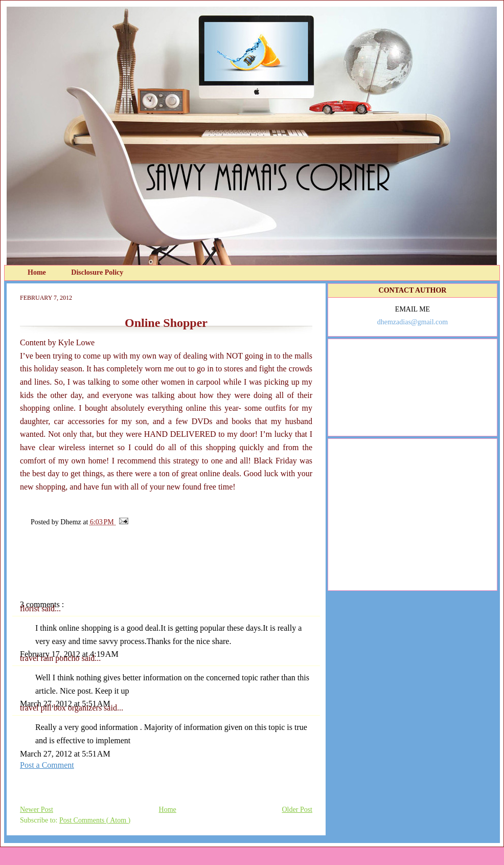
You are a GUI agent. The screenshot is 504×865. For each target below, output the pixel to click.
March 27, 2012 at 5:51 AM (65, 704)
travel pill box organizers (62, 708)
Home (38, 272)
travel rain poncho (51, 658)
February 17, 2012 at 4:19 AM (69, 654)
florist (31, 608)
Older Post (297, 809)
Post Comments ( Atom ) (95, 820)
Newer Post (37, 809)
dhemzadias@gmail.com (413, 322)
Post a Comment (47, 765)
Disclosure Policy (97, 272)
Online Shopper (166, 323)
